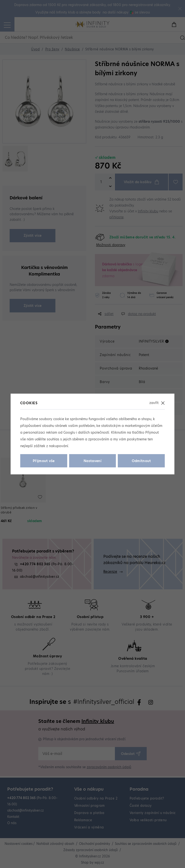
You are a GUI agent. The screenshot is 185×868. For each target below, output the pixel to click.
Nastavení (92, 461)
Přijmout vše (44, 461)
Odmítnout (141, 461)
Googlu (69, 432)
